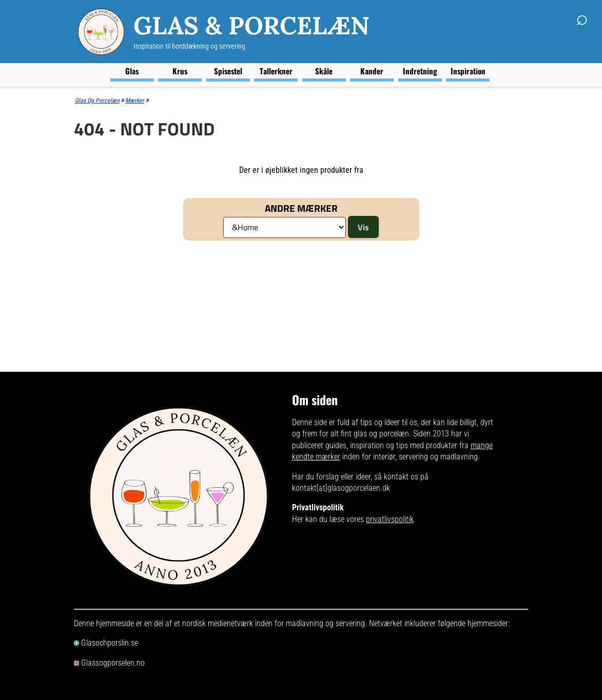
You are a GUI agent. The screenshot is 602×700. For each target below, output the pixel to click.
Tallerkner (276, 71)
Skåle (324, 71)
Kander (372, 71)
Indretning (420, 71)
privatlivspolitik (390, 519)
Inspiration (468, 71)
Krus (180, 71)
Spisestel (228, 71)
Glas (132, 71)
